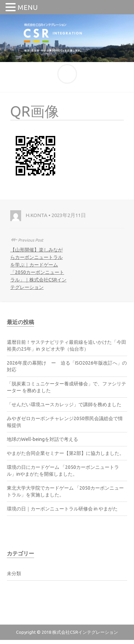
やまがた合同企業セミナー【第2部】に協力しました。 (65, 453)
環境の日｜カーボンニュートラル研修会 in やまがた (62, 509)
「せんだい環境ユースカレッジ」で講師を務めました (64, 404)
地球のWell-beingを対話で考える (42, 439)
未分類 (14, 573)
